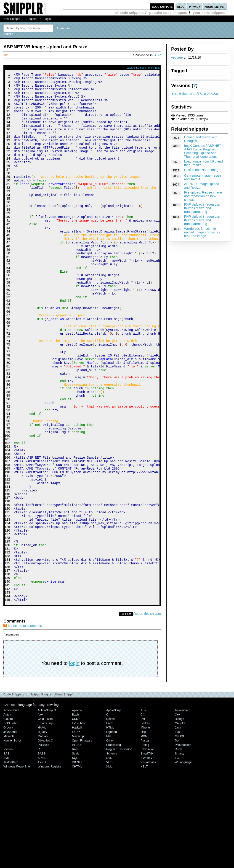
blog (181, 6)
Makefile (9, 835)
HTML (110, 827)
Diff (143, 818)
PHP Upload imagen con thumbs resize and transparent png (202, 208)
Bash (75, 814)
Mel (109, 835)
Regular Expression (119, 848)
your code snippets (209, 13)
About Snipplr (64, 794)
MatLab (43, 835)
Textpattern (11, 861)
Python (8, 848)
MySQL (180, 835)
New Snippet (12, 19)
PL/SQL (77, 844)
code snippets (162, 6)
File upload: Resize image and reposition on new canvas (203, 196)
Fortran (145, 822)
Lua (177, 831)
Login (47, 19)
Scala (76, 853)
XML (109, 866)
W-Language (183, 861)
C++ (178, 814)
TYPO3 (43, 861)
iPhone (145, 827)
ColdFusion (45, 818)
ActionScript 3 (47, 809)
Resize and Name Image (202, 170)
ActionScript (11, 809)
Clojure (8, 818)
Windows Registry (50, 866)
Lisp (143, 831)
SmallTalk (147, 853)
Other (110, 840)
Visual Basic (149, 861)
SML (7, 857)
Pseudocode (183, 844)
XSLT (144, 866)
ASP (158, 55)
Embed (142, 68)
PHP (7, 844)
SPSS (42, 857)
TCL (178, 857)
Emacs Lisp (45, 822)
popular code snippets (168, 13)
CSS (75, 818)
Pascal (145, 840)
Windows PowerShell (17, 866)
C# (142, 814)
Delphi (110, 818)
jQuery (43, 831)
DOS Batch (11, 822)
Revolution (148, 848)
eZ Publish (79, 822)
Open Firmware (82, 840)
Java (178, 827)
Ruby (178, 848)
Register (32, 19)
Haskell (77, 827)
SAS (6, 853)
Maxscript (78, 835)
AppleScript (114, 809)
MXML (145, 835)
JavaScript (10, 831)
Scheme (112, 853)
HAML (42, 827)
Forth (110, 822)
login (74, 762)
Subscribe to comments (23, 725)
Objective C (45, 840)
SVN (109, 857)
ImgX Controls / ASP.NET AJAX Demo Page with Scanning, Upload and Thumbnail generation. (203, 151)
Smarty (179, 853)
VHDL (110, 861)
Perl (177, 840)
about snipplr (215, 6)
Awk (40, 814)
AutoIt (7, 814)
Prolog (145, 844)
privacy (194, 6)
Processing (114, 844)
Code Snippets (14, 794)
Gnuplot (180, 822)
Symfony (146, 857)
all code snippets (129, 13)
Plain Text (154, 68)
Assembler (182, 809)
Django (179, 818)
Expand (131, 68)
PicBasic (43, 844)
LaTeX (76, 831)
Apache (77, 809)
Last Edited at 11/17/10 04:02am (196, 94)
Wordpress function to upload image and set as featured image (202, 232)
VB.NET (77, 861)
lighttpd (112, 831)
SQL (75, 857)
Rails (75, 848)
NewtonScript (12, 840)
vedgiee (177, 57)
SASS (42, 853)
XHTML (77, 866)
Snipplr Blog (39, 794)
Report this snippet (147, 713)
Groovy (8, 827)
